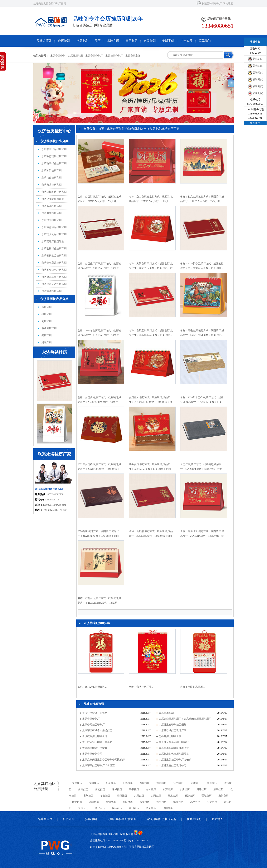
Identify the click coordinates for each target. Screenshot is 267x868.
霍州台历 (134, 808)
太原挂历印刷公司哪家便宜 (174, 748)
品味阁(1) (255, 66)
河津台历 (83, 808)
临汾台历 (128, 802)
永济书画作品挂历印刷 (54, 149)
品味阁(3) (255, 86)
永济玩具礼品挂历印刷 (54, 234)
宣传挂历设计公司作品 (95, 713)
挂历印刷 (47, 314)
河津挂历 (202, 789)
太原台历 (139, 796)
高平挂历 (134, 789)
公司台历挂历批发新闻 (122, 819)
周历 (98, 41)
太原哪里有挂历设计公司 (173, 765)
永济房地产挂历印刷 (53, 241)
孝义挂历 (105, 796)
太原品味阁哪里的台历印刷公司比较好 (103, 760)
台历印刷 (64, 41)
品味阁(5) (255, 79)
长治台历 (190, 796)
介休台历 (212, 802)
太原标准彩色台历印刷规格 (174, 754)
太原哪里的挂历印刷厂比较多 (175, 760)
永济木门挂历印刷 (52, 171)
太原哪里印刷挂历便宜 (95, 748)
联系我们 (205, 41)
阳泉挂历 (111, 783)
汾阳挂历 (122, 796)
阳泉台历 (173, 796)
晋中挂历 (178, 783)
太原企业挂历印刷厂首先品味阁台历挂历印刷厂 (185, 719)
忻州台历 (111, 802)
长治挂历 (128, 783)
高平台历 (195, 802)
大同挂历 (94, 783)
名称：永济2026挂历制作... (92, 687)
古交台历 (161, 802)
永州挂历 (185, 789)
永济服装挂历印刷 (52, 213)
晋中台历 (77, 802)
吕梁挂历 (83, 789)
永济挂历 (168, 789)
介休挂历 (151, 789)
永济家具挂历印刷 (52, 185)
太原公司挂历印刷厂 (93, 725)
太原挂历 (77, 783)
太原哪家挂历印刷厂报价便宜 (98, 765)
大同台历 (156, 796)
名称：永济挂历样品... (141, 687)
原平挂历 (218, 789)
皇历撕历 (131, 41)
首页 (101, 129)
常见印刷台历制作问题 (162, 819)
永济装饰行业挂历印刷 (54, 249)
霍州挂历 (88, 796)
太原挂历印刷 (75, 56)
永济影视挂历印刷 (52, 206)
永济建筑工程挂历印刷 (54, 277)
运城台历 (94, 802)
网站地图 (228, 4)
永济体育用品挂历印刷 (54, 227)
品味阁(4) (255, 93)
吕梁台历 (145, 802)
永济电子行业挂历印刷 (54, 163)
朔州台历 (223, 796)
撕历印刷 (47, 335)
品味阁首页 (44, 41)
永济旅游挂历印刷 (52, 291)
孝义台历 (151, 808)
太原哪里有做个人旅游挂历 (97, 730)
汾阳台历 (168, 808)
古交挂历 (100, 789)
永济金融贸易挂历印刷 (54, 263)
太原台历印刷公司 (92, 754)
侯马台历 (117, 808)
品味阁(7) (255, 59)
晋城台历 (207, 796)
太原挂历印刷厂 (114, 56)
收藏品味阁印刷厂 (212, 4)
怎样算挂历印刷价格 (170, 736)
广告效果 (186, 41)
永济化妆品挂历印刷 (53, 199)
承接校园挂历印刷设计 (95, 736)
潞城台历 (178, 802)
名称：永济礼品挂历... (192, 687)
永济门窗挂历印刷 (52, 178)
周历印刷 (47, 321)
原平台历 (100, 808)
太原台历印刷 (58, 56)
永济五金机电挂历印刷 (54, 270)
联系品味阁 (194, 819)
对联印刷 (150, 41)
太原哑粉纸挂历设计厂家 (173, 730)
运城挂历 (195, 783)
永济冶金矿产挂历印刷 (54, 284)
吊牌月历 (113, 41)
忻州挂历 (212, 783)
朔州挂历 (161, 783)
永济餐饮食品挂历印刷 (54, 256)
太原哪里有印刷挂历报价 (173, 725)
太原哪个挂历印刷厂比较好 (174, 742)
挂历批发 (82, 41)
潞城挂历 (117, 789)
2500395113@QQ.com (54, 505)
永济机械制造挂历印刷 (54, 192)
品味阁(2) (255, 73)
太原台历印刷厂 (94, 56)
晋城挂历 (145, 783)
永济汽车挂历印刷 (52, 220)
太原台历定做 (133, 56)
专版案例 (168, 41)
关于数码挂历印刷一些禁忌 (97, 742)
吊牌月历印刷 (49, 328)
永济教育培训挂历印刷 (54, 156)
